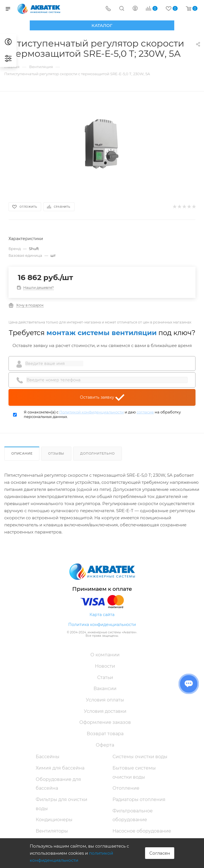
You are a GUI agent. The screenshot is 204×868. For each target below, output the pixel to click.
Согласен (160, 853)
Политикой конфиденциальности (92, 412)
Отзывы (56, 453)
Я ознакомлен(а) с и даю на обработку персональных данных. (102, 414)
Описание (22, 453)
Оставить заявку (102, 398)
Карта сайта (102, 615)
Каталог (102, 25)
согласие (145, 412)
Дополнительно (97, 453)
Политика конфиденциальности (102, 625)
